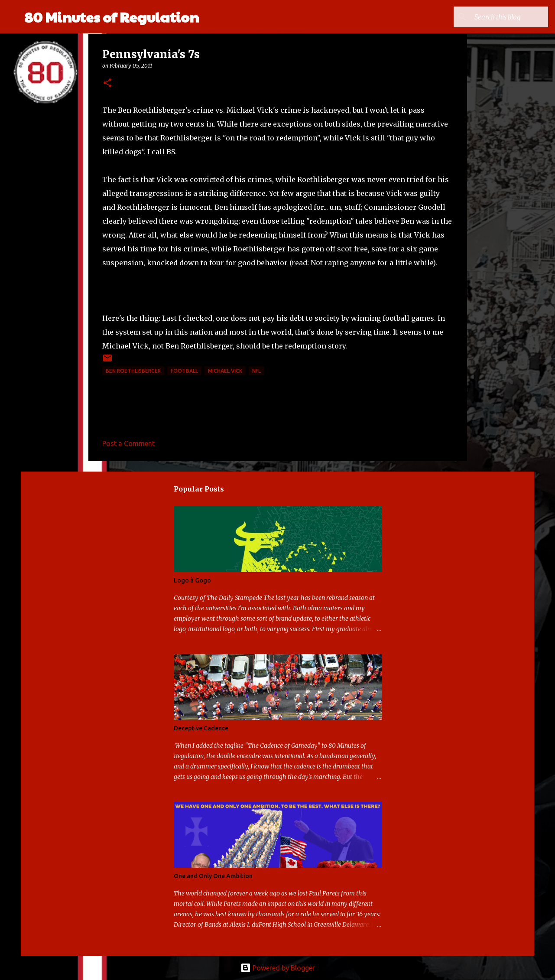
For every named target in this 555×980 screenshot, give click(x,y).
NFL (256, 371)
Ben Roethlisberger (133, 371)
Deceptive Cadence (201, 728)
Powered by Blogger (278, 968)
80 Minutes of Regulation (112, 17)
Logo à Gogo (192, 580)
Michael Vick (225, 371)
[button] (107, 83)
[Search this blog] (503, 17)
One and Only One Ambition (213, 876)
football (184, 371)
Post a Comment (128, 443)
